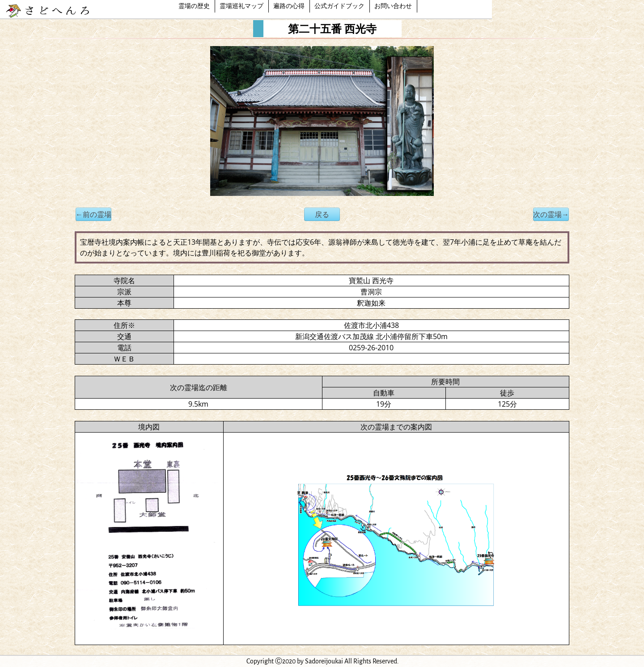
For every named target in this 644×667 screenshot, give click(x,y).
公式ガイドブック (339, 6)
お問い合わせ (393, 6)
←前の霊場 (93, 214)
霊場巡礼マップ (241, 6)
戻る (322, 214)
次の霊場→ (551, 214)
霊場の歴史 (194, 6)
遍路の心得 (289, 6)
